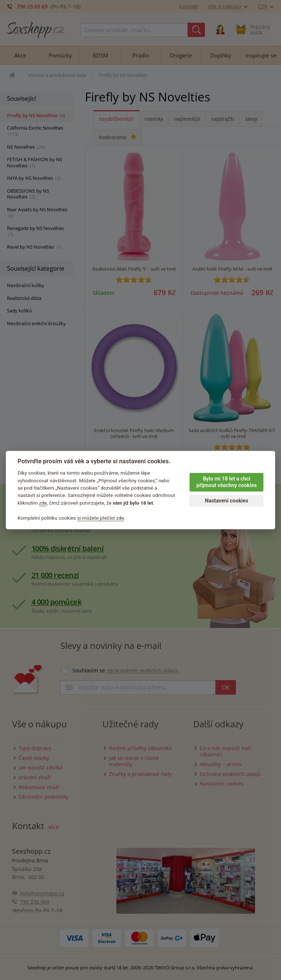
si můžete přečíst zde (101, 518)
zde (43, 503)
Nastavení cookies (226, 501)
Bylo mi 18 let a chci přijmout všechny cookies (227, 482)
